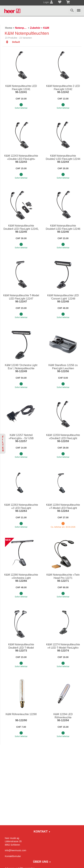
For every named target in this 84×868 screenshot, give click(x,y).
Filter (3, 444)
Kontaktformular (13, 856)
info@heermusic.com (16, 850)
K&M (46, 28)
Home (9, 28)
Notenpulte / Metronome (21, 28)
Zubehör (35, 28)
